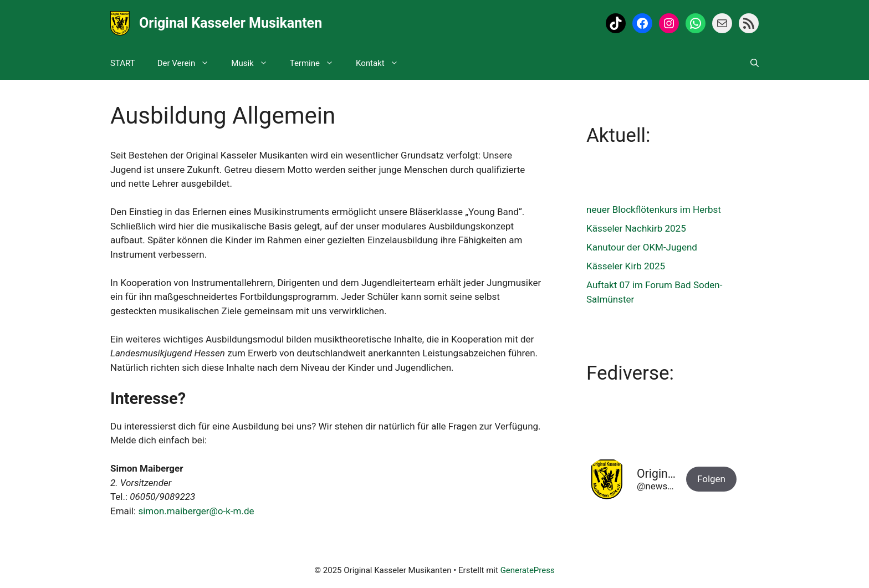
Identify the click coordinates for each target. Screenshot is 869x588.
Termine (317, 63)
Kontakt (383, 63)
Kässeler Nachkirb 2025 (636, 228)
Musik (255, 63)
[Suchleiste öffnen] (755, 63)
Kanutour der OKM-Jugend (642, 247)
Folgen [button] (711, 479)
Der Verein (189, 63)
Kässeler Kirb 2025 (626, 266)
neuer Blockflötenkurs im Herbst (654, 209)
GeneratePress (528, 570)
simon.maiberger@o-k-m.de (196, 511)
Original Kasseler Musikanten (231, 23)
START (123, 63)
